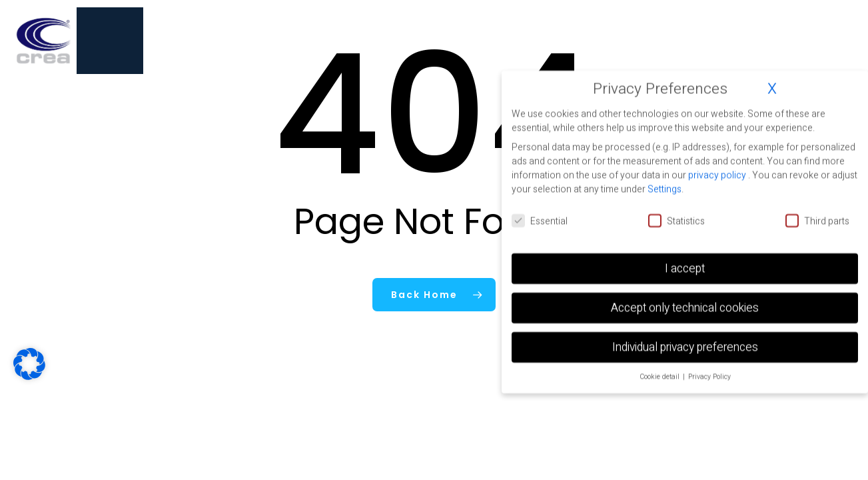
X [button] (772, 89)
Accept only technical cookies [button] (685, 308)
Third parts (817, 221)
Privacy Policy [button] (709, 376)
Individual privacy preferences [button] (685, 347)
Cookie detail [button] (660, 376)
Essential (540, 221)
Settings (664, 189)
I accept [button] (685, 268)
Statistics (676, 221)
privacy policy (718, 175)
